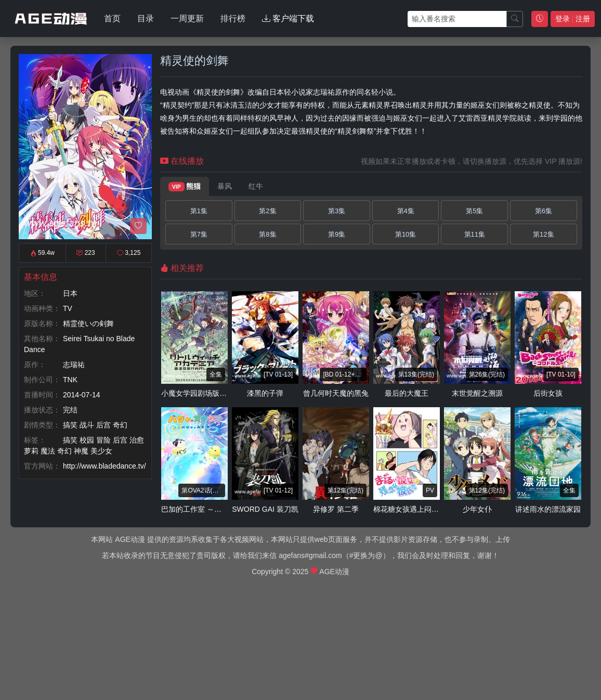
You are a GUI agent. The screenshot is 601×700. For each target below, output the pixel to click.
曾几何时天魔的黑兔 (336, 393)
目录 (146, 18)
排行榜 (233, 18)
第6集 (544, 211)
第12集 (543, 234)
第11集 (475, 234)
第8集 (267, 234)
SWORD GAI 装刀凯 (265, 509)
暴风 (225, 186)
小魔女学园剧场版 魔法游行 (206, 393)
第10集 (406, 234)
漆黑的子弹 (265, 393)
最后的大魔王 (407, 393)
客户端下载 (288, 18)
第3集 (337, 211)
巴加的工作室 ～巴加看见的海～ (213, 509)
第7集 (199, 234)
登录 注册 (573, 19)
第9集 (337, 234)
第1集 (199, 211)
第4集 (406, 211)
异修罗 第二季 (336, 509)
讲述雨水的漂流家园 (548, 509)
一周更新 (187, 18)
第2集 (267, 211)
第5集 (474, 211)
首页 (112, 18)
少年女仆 (477, 509)
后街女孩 (548, 393)
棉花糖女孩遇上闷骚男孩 (413, 509)
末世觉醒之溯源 (477, 393)
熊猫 (185, 187)
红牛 (256, 186)
